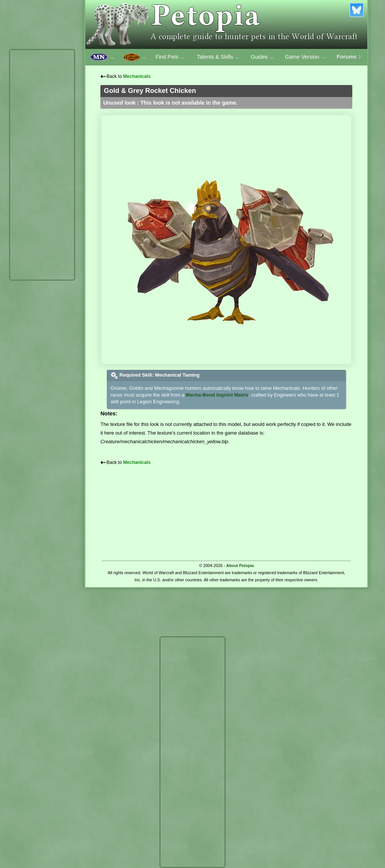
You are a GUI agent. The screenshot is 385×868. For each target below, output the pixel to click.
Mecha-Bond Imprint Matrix (217, 395)
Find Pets (170, 57)
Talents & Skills (218, 57)
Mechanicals (137, 76)
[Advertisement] (42, 165)
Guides (263, 57)
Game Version (305, 57)
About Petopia (240, 565)
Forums (350, 57)
